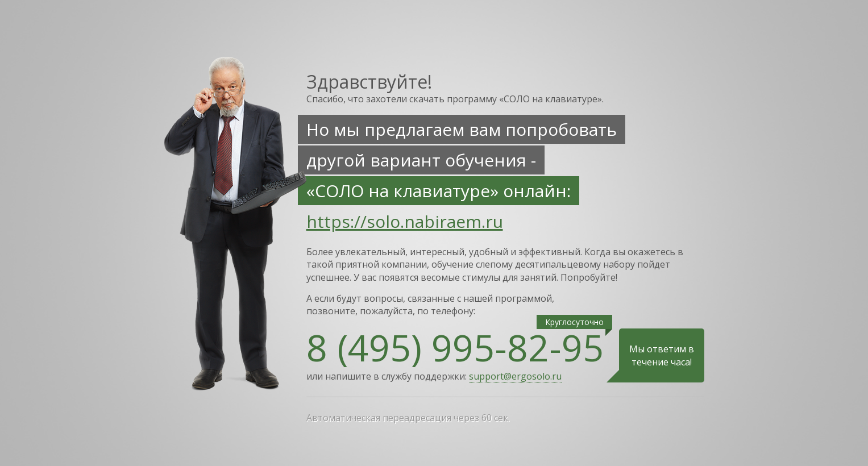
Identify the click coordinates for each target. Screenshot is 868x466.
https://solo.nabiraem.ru (405, 221)
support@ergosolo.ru (515, 376)
